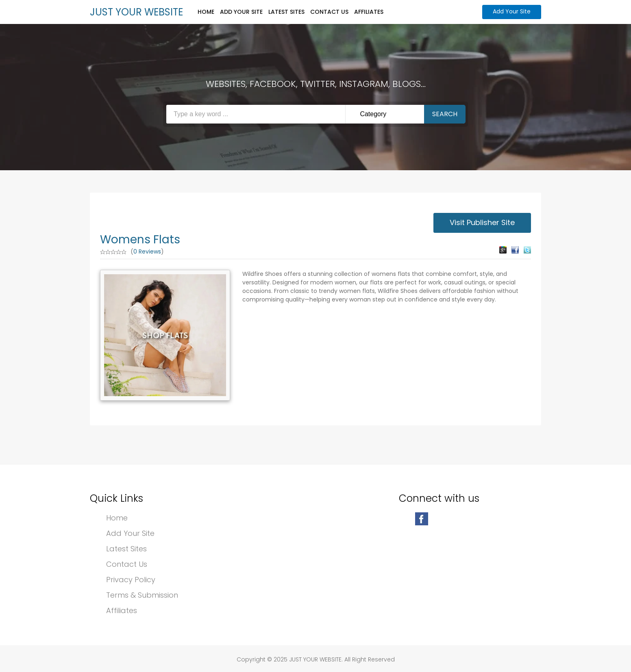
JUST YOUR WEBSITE (136, 12)
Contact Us (329, 12)
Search (445, 114)
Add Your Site (241, 12)
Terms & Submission (142, 595)
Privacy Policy (131, 580)
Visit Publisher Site (482, 222)
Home (206, 12)
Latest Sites (286, 12)
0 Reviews (147, 251)
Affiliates (369, 12)
